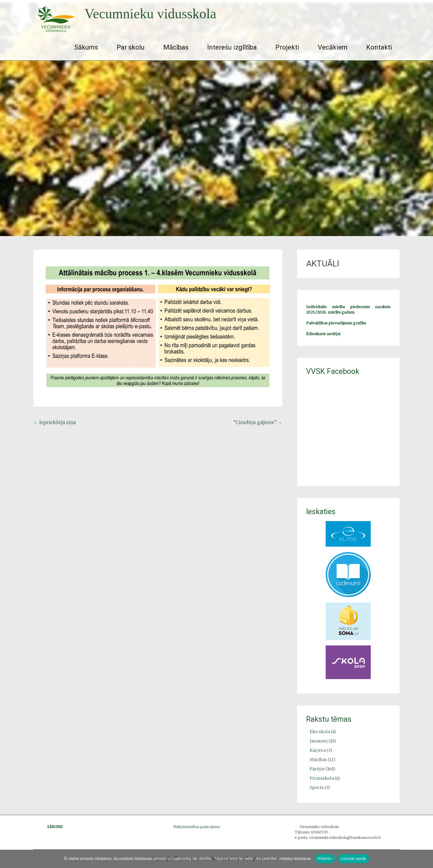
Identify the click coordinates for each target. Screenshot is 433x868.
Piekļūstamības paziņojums (197, 827)
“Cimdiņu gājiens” (258, 422)
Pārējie (317, 769)
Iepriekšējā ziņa (55, 422)
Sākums (86, 47)
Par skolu (131, 47)
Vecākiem (333, 47)
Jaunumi (319, 741)
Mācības (176, 47)
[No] (425, 859)
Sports (317, 788)
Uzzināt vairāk (353, 859)
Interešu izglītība (232, 47)
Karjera (318, 750)
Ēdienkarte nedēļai (323, 334)
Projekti (287, 47)
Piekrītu (325, 859)
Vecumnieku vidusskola (150, 14)
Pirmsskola (322, 778)
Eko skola (320, 732)
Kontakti (379, 47)
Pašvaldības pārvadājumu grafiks (336, 323)
